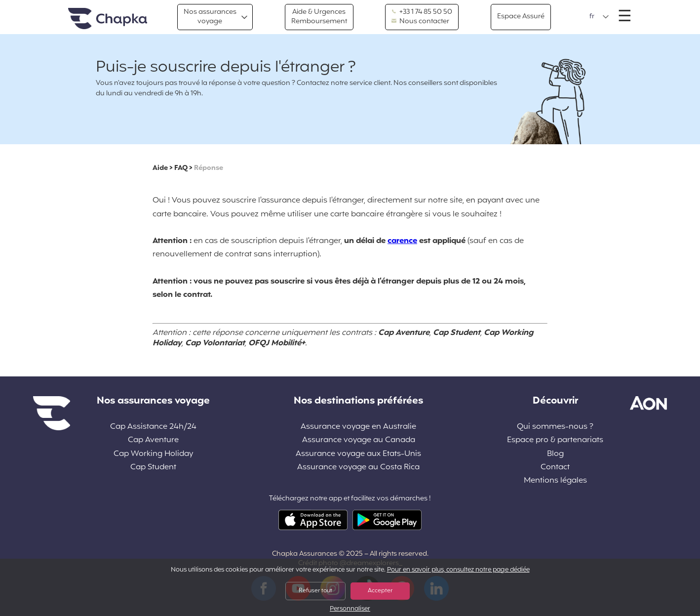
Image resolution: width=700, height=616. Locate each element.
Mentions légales (555, 481)
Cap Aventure (153, 440)
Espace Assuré (521, 17)
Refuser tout (315, 591)
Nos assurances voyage (210, 17)
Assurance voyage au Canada (359, 440)
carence (402, 241)
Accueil (108, 19)
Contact (555, 468)
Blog (555, 454)
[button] (599, 17)
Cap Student (153, 468)
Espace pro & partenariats (555, 440)
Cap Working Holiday (153, 454)
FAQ (181, 168)
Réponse (209, 168)
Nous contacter (420, 22)
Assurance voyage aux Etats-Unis (358, 454)
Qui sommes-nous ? (555, 427)
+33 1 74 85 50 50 (422, 12)
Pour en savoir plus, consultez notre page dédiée (458, 570)
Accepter (380, 591)
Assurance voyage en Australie (358, 427)
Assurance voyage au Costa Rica (358, 468)
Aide (160, 168)
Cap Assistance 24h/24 (153, 427)
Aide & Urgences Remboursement (319, 17)
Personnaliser (350, 609)
